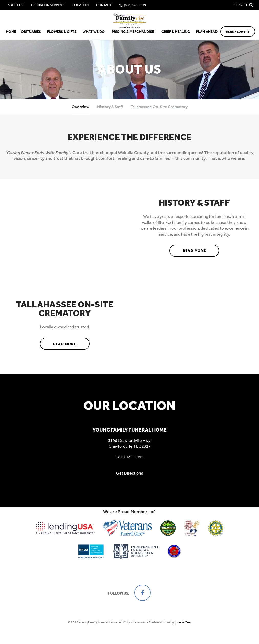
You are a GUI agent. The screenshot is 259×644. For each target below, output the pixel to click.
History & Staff (110, 107)
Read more (201, 249)
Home (11, 32)
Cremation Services (48, 5)
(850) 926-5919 (129, 457)
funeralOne (183, 622)
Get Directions (130, 473)
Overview (80, 107)
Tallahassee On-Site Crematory (159, 107)
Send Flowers (238, 32)
